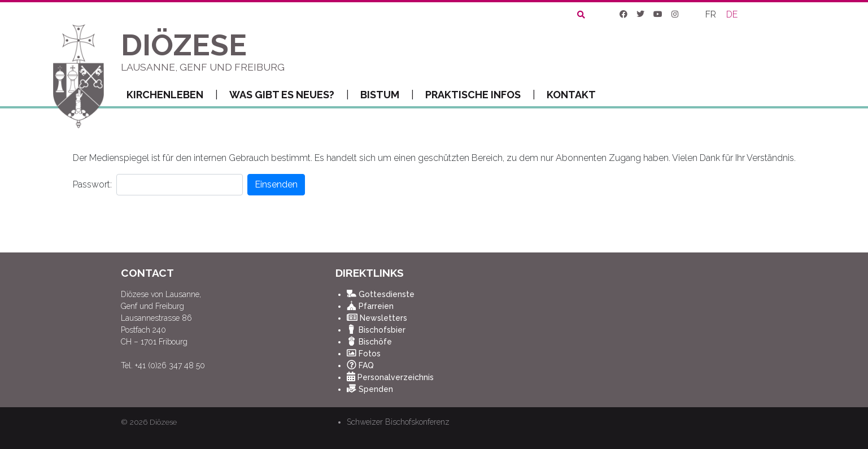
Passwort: (92, 184)
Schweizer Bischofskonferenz (398, 422)
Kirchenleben (172, 95)
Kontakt (571, 95)
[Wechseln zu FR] (711, 15)
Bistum (387, 95)
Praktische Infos (480, 95)
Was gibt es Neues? (289, 95)
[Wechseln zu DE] (732, 15)
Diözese (163, 422)
